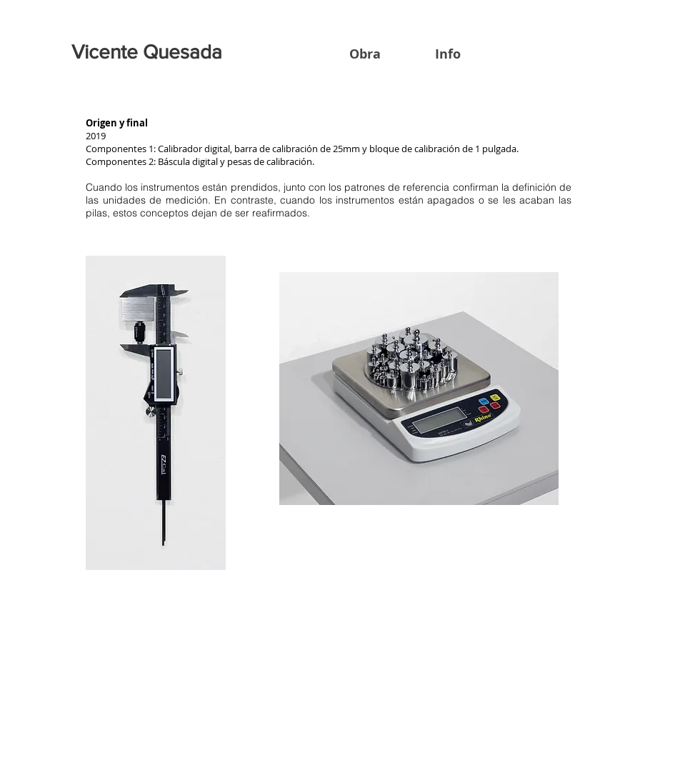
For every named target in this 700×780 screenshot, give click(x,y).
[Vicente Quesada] (149, 52)
